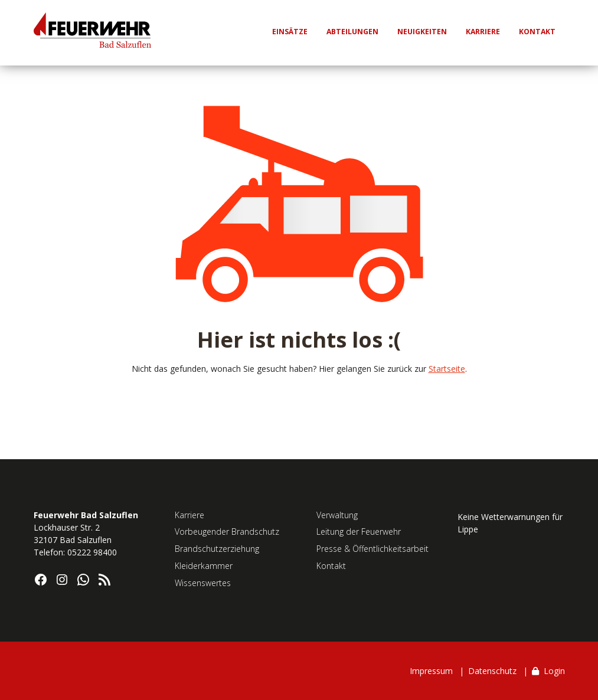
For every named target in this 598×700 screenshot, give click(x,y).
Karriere (189, 515)
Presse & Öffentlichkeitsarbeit (372, 549)
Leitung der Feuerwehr (359, 531)
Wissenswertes (203, 583)
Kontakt (331, 566)
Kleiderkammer (204, 566)
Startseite (447, 369)
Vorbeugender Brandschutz (227, 531)
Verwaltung (337, 515)
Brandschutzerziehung (217, 549)
